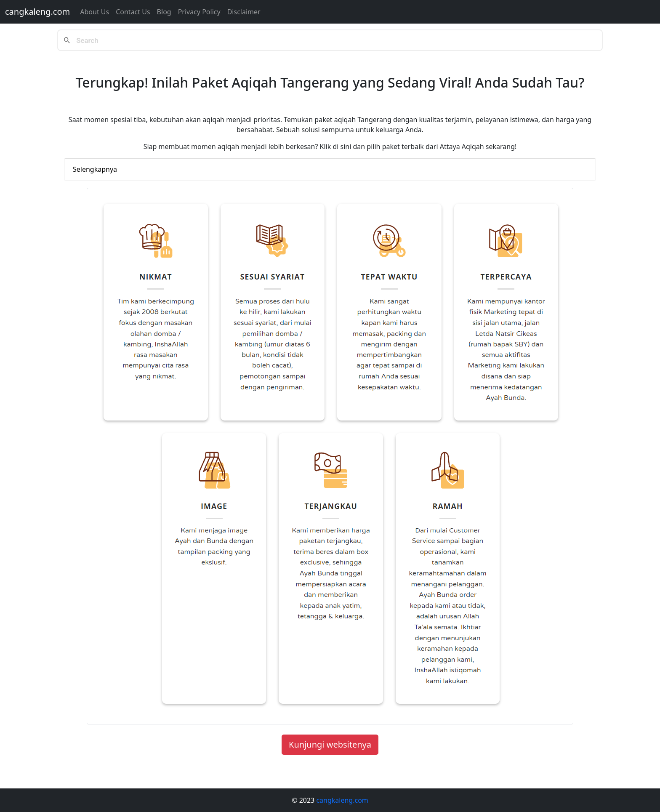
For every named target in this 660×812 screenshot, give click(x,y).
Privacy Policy (199, 12)
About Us (94, 12)
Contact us (133, 12)
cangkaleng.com (37, 12)
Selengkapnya (95, 169)
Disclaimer (244, 12)
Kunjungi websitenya (330, 744)
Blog (164, 12)
